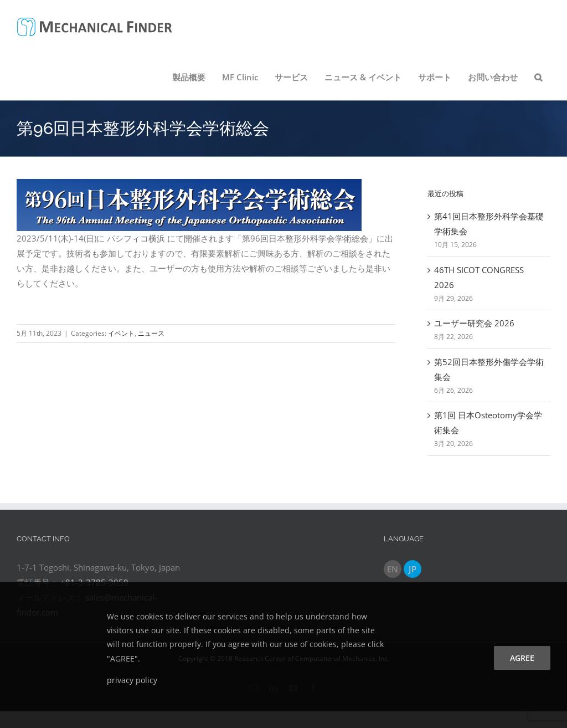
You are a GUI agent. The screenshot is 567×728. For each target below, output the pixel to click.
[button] (538, 77)
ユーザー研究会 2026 (474, 323)
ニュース (151, 333)
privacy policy (132, 680)
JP (413, 569)
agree (522, 658)
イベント (121, 333)
